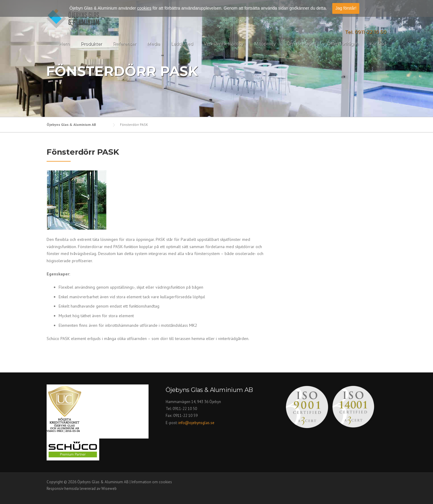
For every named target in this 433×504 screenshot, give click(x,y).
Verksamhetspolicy (224, 44)
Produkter (91, 44)
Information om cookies (152, 482)
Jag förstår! (346, 8)
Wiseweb (109, 489)
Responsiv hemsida (63, 489)
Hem (64, 44)
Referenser (124, 44)
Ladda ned (182, 44)
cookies (144, 8)
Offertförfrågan (343, 44)
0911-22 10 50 (185, 409)
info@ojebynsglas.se (197, 423)
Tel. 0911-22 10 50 (366, 32)
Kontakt (378, 44)
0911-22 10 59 (185, 416)
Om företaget (302, 44)
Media (154, 44)
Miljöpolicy (265, 44)
